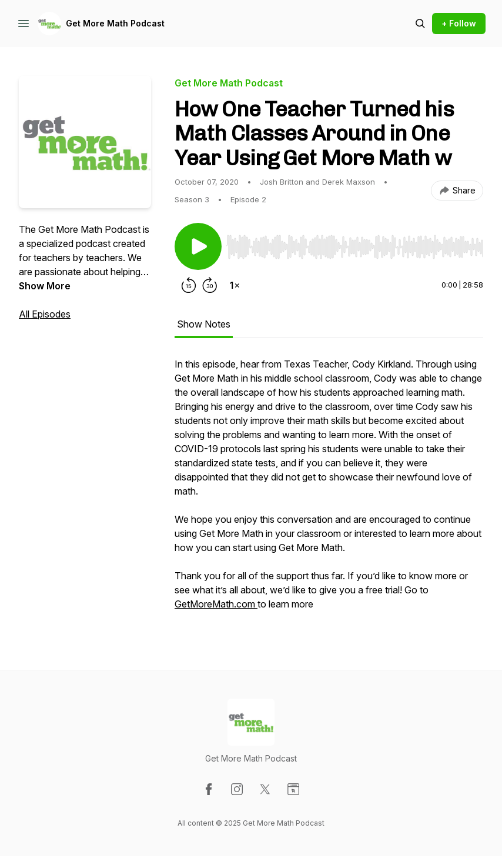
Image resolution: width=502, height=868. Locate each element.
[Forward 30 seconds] (210, 285)
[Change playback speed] (235, 285)
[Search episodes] (420, 24)
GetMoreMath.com (215, 604)
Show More (45, 286)
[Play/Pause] (198, 246)
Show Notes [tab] (204, 324)
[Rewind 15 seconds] (189, 285)
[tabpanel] (329, 490)
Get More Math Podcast (115, 23)
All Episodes (45, 314)
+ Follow (459, 23)
